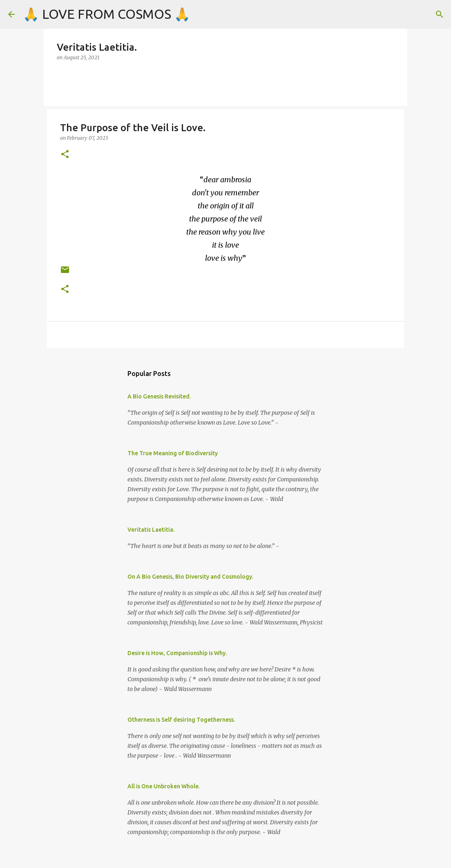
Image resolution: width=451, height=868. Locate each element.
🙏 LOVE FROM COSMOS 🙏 (107, 14)
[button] (65, 155)
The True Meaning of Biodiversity (173, 453)
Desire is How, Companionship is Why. (177, 653)
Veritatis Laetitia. (151, 530)
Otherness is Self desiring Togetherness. (181, 720)
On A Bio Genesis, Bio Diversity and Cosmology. (190, 577)
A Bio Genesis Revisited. (159, 396)
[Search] (440, 14)
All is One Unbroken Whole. (164, 786)
